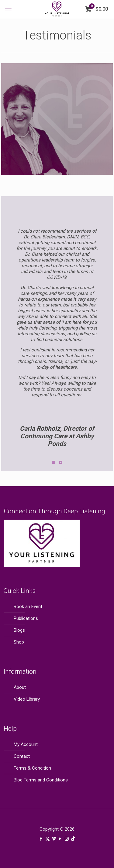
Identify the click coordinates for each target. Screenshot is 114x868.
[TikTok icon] (73, 839)
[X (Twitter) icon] (48, 839)
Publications (26, 618)
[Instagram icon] (67, 839)
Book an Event (28, 607)
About (20, 687)
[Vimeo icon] (54, 839)
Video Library (27, 699)
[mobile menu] (8, 9)
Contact (22, 756)
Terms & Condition (32, 768)
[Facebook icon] (41, 839)
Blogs (19, 630)
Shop (19, 642)
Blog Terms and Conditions (41, 780)
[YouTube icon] (60, 839)
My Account (26, 744)
